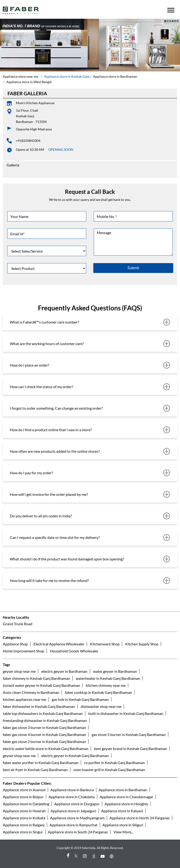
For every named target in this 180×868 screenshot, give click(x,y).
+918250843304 (28, 141)
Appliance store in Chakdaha (72, 797)
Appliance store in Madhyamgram (77, 818)
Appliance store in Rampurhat (73, 825)
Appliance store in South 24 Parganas (78, 832)
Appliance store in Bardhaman (123, 790)
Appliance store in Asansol (24, 790)
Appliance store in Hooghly (126, 804)
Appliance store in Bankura (72, 790)
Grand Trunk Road (18, 624)
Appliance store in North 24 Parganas (140, 818)
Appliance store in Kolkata (24, 818)
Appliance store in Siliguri (123, 825)
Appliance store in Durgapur (77, 804)
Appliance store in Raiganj (24, 825)
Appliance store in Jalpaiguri (73, 811)
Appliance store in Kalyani (122, 811)
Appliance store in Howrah (24, 811)
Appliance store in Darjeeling (26, 804)
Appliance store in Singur (23, 832)
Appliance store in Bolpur (23, 797)
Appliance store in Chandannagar (126, 797)
